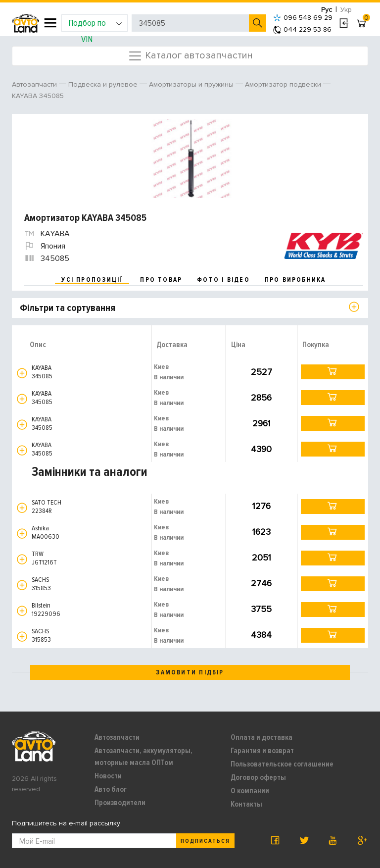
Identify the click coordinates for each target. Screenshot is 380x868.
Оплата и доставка (261, 737)
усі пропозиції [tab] (92, 280)
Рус (327, 10)
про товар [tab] (161, 280)
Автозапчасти (117, 737)
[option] (191, 158)
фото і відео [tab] (223, 280)
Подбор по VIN (95, 25)
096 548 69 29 (303, 18)
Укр (346, 10)
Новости (108, 776)
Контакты (246, 804)
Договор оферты (258, 777)
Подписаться (205, 841)
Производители (120, 803)
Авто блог (111, 789)
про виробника (295, 280)
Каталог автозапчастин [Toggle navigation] (190, 56)
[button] (22, 373)
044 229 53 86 (302, 29)
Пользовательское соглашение (282, 764)
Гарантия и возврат (262, 751)
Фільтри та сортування (68, 308)
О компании (250, 791)
